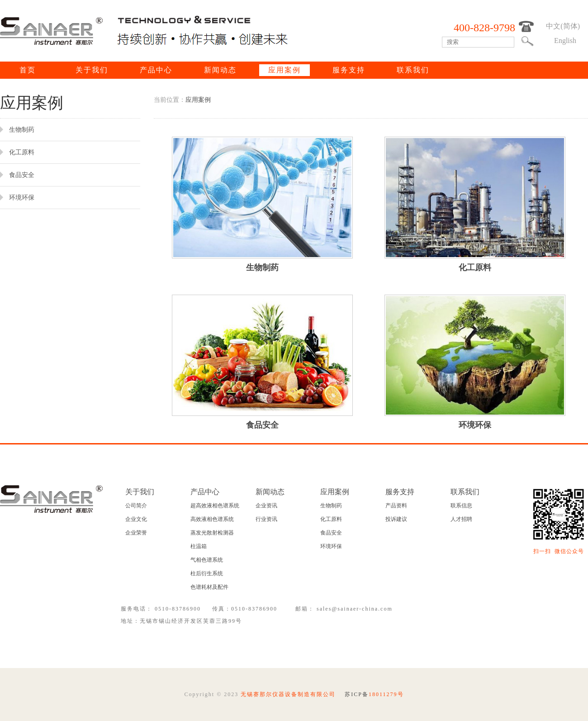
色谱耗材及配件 (209, 587)
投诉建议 (396, 519)
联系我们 (413, 70)
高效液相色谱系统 (212, 519)
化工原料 (331, 519)
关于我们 (92, 70)
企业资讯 (266, 506)
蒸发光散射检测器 (212, 533)
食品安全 (331, 533)
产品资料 (396, 506)
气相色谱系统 (207, 560)
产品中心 (156, 70)
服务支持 (349, 70)
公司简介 (136, 506)
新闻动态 (220, 70)
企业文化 (136, 519)
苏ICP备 (374, 694)
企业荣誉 (136, 533)
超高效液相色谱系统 (215, 506)
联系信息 (461, 506)
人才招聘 (461, 519)
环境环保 (331, 546)
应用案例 (285, 70)
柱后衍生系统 (207, 573)
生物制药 (331, 506)
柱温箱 (199, 546)
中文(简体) (563, 26)
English (565, 41)
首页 (28, 70)
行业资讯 (266, 519)
